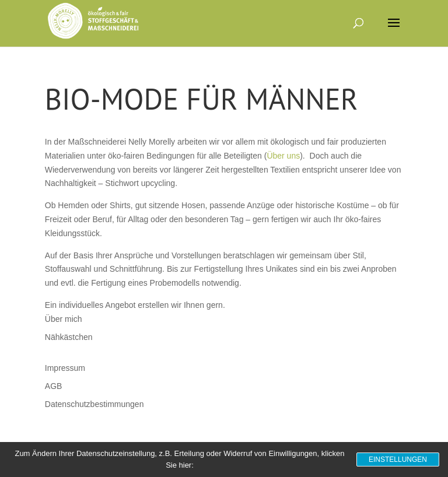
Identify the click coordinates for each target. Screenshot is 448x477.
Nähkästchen (69, 337)
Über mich (64, 319)
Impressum (65, 368)
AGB (54, 386)
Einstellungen (398, 460)
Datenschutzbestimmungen (94, 404)
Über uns (283, 156)
